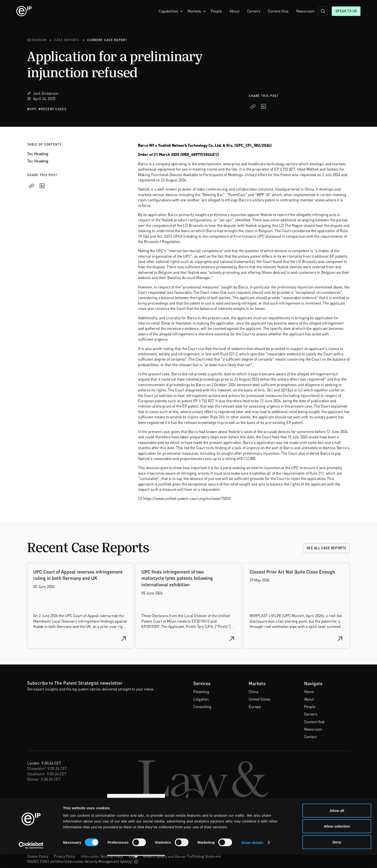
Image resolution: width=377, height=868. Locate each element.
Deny (337, 855)
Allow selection (337, 839)
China (253, 692)
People (216, 11)
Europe (255, 707)
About (234, 11)
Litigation (201, 699)
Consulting (202, 707)
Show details (252, 856)
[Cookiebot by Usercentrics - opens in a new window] (31, 859)
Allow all (337, 824)
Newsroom (305, 11)
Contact (310, 737)
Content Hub (278, 11)
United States (260, 699)
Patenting (201, 692)
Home (309, 692)
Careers (254, 11)
